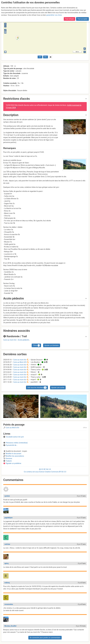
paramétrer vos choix (54, 10)
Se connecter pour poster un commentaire (45, 638)
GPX (40, 57)
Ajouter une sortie (58, 388)
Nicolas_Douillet (10, 626)
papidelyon (8, 518)
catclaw (7, 544)
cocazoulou (9, 604)
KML (45, 57)
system (7, 496)
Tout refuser (69, 14)
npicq (7, 563)
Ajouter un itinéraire (52, 345)
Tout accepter (82, 14)
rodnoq (7, 583)
